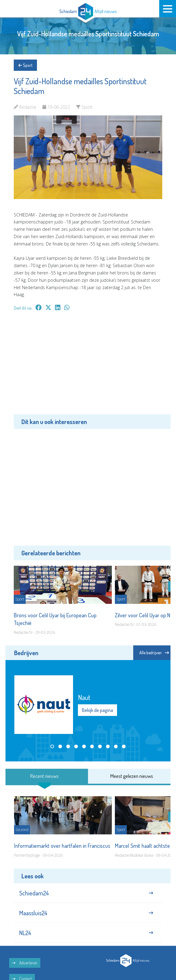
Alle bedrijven (154, 653)
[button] (52, 746)
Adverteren (25, 963)
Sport (25, 65)
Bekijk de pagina (97, 710)
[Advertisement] (88, 367)
